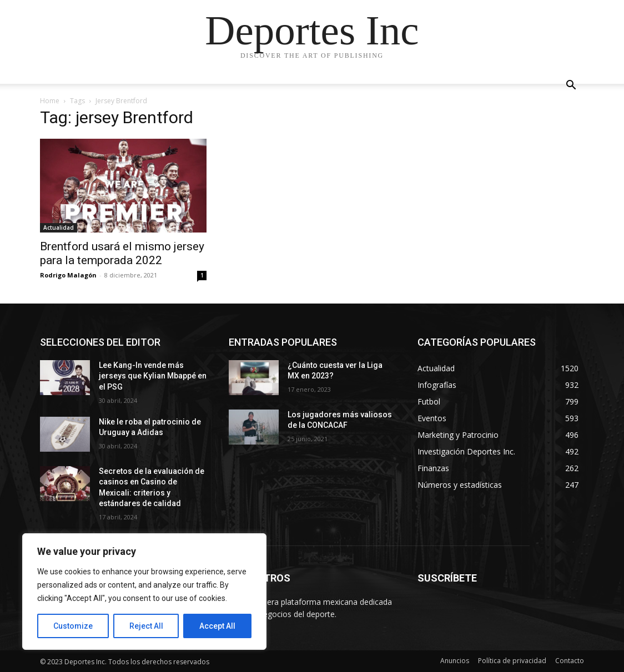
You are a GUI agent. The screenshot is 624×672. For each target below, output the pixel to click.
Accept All (217, 626)
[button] (571, 86)
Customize (73, 626)
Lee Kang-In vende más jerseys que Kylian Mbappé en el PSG (153, 376)
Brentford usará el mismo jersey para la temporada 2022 (122, 253)
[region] (144, 592)
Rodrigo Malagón (68, 275)
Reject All (146, 626)
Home (50, 101)
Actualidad (59, 228)
